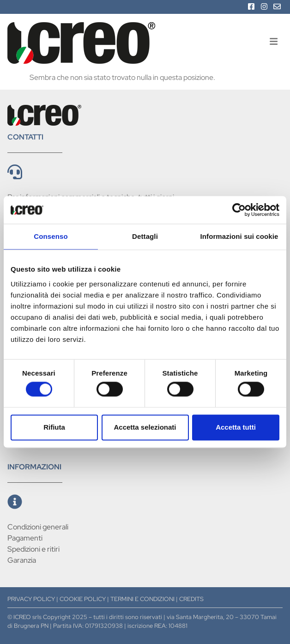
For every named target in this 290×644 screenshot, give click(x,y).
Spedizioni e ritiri (33, 549)
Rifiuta (54, 427)
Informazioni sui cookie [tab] (239, 236)
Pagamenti (25, 538)
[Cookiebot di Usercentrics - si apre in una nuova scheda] (239, 210)
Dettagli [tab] (145, 236)
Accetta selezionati (145, 427)
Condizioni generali (38, 527)
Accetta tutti (236, 427)
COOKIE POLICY (83, 599)
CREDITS (191, 599)
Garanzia (22, 560)
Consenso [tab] (51, 236)
